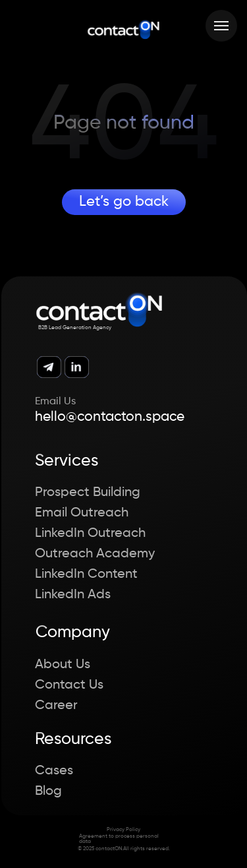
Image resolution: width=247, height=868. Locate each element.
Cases (54, 771)
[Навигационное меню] (221, 26)
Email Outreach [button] (82, 513)
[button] (221, 840)
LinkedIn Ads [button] (73, 595)
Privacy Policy (123, 830)
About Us (63, 665)
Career (56, 706)
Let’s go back (124, 202)
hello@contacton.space (110, 417)
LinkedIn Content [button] (86, 574)
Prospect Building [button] (88, 493)
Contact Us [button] (69, 685)
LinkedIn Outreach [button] (90, 534)
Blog (48, 791)
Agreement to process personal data (119, 839)
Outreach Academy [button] (95, 554)
